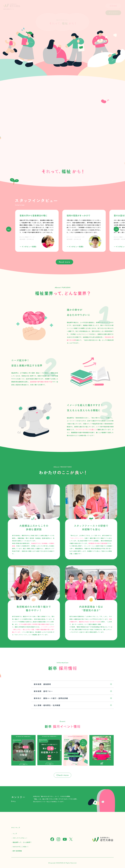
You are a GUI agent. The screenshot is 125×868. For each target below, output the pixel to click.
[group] (37, 231)
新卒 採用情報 (17, 851)
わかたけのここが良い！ (21, 847)
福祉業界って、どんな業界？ (22, 842)
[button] (116, 229)
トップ (15, 834)
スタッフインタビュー (20, 838)
